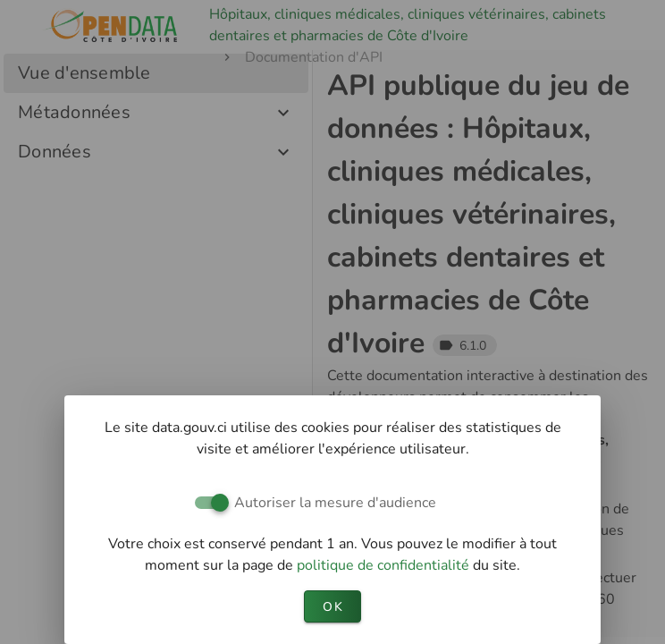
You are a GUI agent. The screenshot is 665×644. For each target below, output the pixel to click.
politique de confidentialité (385, 565)
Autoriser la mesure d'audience (335, 503)
